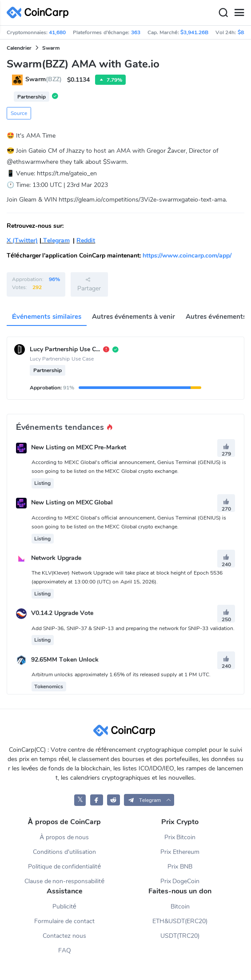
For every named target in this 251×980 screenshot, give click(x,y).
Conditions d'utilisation (64, 852)
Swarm (51, 48)
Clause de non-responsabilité (65, 881)
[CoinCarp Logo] (40, 13)
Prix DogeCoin (180, 881)
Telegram (56, 240)
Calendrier (19, 48)
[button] (149, 800)
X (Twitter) (22, 240)
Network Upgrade (56, 558)
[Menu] (239, 13)
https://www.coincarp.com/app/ (187, 256)
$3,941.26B (194, 32)
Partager (89, 284)
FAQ (65, 950)
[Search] (223, 13)
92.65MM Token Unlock (65, 660)
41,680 (57, 32)
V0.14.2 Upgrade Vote (62, 613)
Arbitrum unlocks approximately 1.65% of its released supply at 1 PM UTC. (121, 674)
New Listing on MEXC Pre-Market (79, 447)
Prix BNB (180, 867)
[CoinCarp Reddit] (114, 800)
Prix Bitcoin (180, 837)
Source (19, 113)
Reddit (86, 240)
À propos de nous (64, 837)
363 (136, 32)
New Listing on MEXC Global (72, 503)
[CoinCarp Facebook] (97, 800)
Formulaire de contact (64, 921)
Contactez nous (64, 936)
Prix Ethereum (180, 852)
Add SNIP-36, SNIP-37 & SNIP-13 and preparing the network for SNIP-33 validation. (133, 628)
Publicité (64, 907)
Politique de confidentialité (65, 867)
